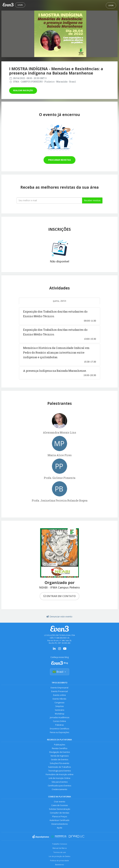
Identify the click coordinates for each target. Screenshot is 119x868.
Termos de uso (60, 852)
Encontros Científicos (59, 729)
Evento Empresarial (59, 688)
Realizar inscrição (23, 90)
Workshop (60, 714)
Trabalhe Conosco (60, 844)
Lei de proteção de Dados (59, 856)
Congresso (59, 703)
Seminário (60, 710)
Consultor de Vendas (59, 813)
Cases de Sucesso (60, 805)
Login (20, 5)
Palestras (59, 725)
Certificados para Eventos (59, 786)
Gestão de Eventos (60, 760)
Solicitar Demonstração (60, 809)
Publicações (60, 745)
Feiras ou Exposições (59, 732)
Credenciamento (59, 789)
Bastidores (59, 865)
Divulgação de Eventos (60, 752)
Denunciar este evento (59, 617)
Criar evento (60, 802)
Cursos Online (59, 721)
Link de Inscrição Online (59, 778)
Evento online (59, 695)
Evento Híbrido (59, 699)
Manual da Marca (60, 848)
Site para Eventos (60, 782)
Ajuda (59, 828)
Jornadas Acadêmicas (60, 717)
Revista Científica (60, 748)
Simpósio (60, 706)
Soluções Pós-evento (59, 763)
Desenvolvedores (60, 824)
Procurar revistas (59, 160)
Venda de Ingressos (60, 756)
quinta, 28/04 (59, 301)
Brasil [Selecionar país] (60, 672)
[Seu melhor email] (49, 200)
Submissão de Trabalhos (59, 767)
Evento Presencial (59, 691)
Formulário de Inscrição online (60, 774)
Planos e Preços (60, 817)
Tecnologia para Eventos (60, 771)
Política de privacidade (59, 860)
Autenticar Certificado (59, 820)
